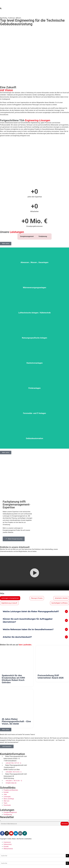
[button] (34, 573)
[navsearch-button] (1, 9)
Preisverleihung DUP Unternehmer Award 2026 (51, 677)
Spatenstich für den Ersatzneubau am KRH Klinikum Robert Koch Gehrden (13, 679)
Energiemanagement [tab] (27, 236)
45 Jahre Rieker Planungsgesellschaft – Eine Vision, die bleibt (16, 722)
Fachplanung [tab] (43, 236)
